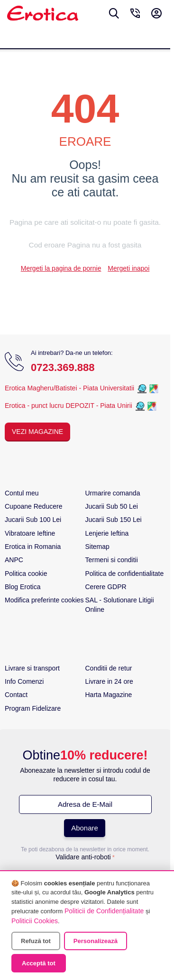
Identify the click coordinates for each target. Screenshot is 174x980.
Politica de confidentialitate (125, 574)
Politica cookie (26, 574)
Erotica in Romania (33, 547)
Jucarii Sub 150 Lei (114, 520)
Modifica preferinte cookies (44, 600)
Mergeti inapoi (128, 268)
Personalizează (96, 941)
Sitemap (97, 547)
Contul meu (22, 493)
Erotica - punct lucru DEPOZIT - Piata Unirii (69, 406)
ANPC (14, 560)
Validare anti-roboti (83, 857)
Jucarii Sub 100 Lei (33, 520)
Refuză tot (36, 941)
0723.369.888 (63, 367)
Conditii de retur (109, 668)
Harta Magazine (109, 695)
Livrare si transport (32, 668)
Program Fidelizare (33, 708)
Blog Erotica (23, 587)
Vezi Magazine (37, 432)
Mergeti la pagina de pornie (61, 268)
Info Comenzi (24, 681)
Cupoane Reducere (33, 506)
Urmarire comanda (113, 493)
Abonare (85, 828)
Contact (16, 695)
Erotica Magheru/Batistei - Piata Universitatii (69, 388)
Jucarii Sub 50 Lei (112, 506)
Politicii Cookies (35, 921)
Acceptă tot (39, 963)
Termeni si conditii (112, 560)
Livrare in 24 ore (109, 681)
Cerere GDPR (106, 587)
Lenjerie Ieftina (107, 533)
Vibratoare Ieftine (30, 533)
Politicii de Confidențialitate (104, 911)
